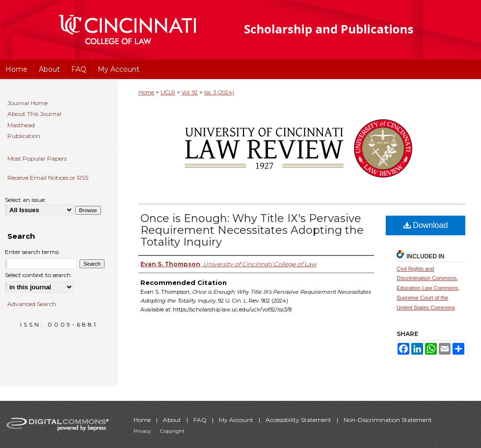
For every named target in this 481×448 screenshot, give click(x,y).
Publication (24, 136)
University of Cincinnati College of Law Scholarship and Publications (346, 30)
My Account (237, 420)
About (173, 420)
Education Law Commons (427, 288)
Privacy (143, 431)
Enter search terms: (32, 252)
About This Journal (34, 114)
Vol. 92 (190, 92)
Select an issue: (26, 200)
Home (146, 92)
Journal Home (27, 103)
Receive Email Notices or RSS (48, 178)
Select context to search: (39, 275)
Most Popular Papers (37, 158)
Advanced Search (32, 304)
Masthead (21, 125)
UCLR (168, 92)
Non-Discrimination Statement (388, 420)
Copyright (172, 431)
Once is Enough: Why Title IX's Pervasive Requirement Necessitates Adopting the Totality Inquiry (252, 230)
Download (426, 225)
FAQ (201, 420)
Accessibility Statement (299, 420)
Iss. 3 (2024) (219, 92)
